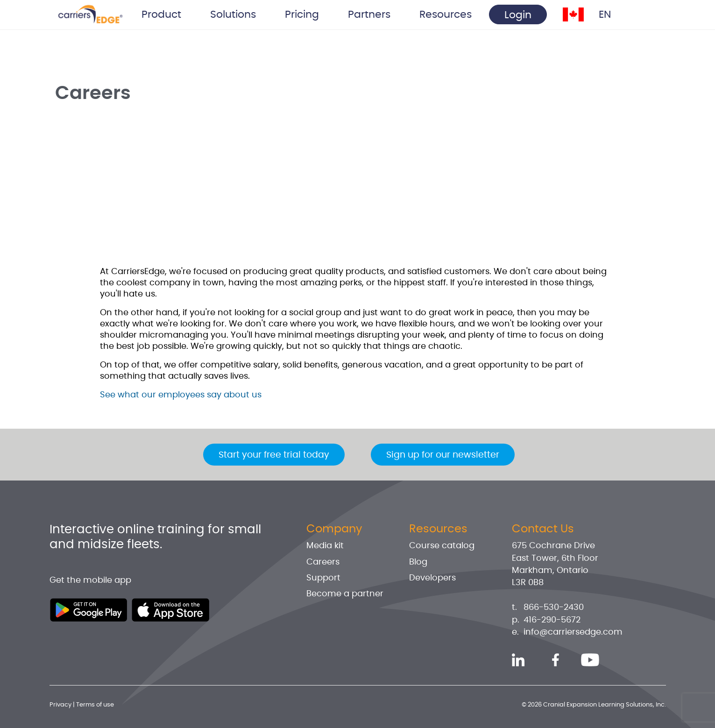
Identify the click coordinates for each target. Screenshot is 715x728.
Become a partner (345, 594)
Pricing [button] (302, 14)
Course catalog (442, 546)
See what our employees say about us (181, 395)
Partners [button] (369, 14)
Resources (438, 529)
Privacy (60, 705)
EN (605, 14)
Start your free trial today (274, 455)
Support (323, 578)
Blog (418, 562)
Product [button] (161, 14)
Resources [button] (446, 14)
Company (334, 529)
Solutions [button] (233, 14)
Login (518, 15)
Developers (432, 578)
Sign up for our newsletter (443, 455)
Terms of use (95, 705)
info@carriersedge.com (573, 632)
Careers (323, 562)
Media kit (325, 546)
